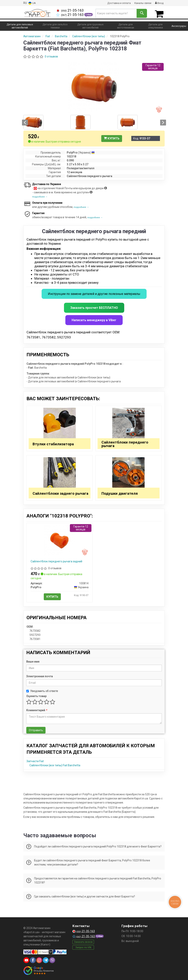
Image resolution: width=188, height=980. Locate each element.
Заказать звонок (83, 941)
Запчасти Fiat (35, 760)
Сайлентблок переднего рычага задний (56, 561)
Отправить (36, 729)
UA (32, 3)
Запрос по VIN (83, 947)
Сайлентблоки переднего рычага (125, 443)
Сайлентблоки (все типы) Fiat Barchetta (55, 765)
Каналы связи (142, 3)
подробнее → (40, 196)
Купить (112, 138)
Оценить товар (36, 695)
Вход (159, 3)
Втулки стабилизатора (53, 443)
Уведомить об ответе (42, 690)
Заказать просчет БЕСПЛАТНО (94, 307)
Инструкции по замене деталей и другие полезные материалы (94, 293)
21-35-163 (70, 10)
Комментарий (37, 709)
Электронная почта (40, 675)
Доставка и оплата (117, 3)
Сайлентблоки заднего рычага (60, 493)
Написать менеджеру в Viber (94, 319)
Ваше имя (33, 661)
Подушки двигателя (120, 493)
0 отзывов (51, 56)
